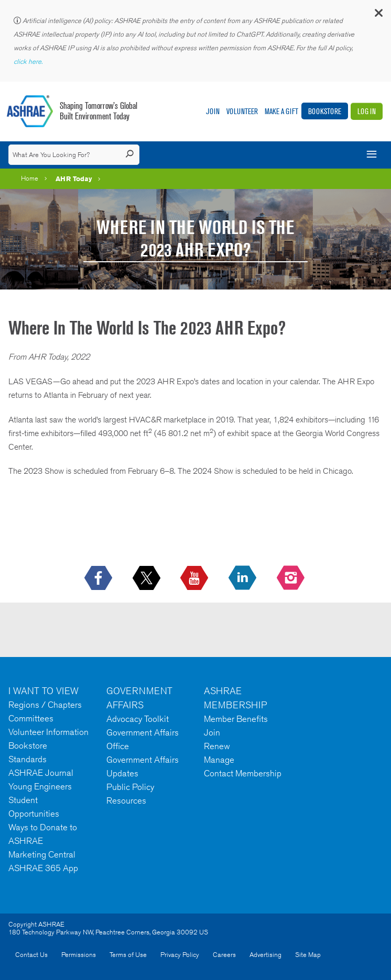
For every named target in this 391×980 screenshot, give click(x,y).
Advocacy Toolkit (138, 719)
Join (213, 111)
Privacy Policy (180, 955)
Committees (31, 718)
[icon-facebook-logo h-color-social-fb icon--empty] (99, 578)
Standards (28, 759)
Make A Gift (281, 111)
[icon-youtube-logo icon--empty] (195, 578)
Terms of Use (128, 955)
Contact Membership (243, 773)
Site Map (308, 955)
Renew (217, 746)
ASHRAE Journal (41, 773)
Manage (219, 760)
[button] (378, 15)
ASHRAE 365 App (43, 868)
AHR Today (74, 179)
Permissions (79, 955)
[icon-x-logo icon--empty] (148, 578)
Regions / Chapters (45, 705)
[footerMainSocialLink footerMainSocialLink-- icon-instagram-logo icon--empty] (292, 578)
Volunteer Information (48, 732)
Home (30, 178)
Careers (224, 955)
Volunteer (242, 111)
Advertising (265, 955)
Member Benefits (236, 719)
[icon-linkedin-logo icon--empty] (243, 578)
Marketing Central (42, 854)
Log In (367, 111)
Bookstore (325, 111)
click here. (29, 62)
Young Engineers (40, 786)
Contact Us (31, 955)
